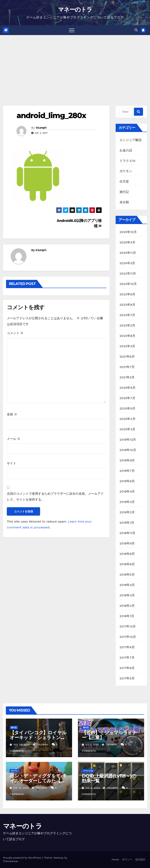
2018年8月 (127, 554)
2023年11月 (128, 274)
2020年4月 (128, 419)
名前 (12, 414)
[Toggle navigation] (72, 30)
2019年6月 (127, 481)
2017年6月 (127, 668)
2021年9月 (127, 357)
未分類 (124, 202)
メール (14, 439)
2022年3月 (127, 346)
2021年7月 (127, 367)
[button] (136, 30)
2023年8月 (127, 305)
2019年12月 (128, 440)
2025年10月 (128, 232)
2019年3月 (127, 502)
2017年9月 (127, 647)
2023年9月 (127, 294)
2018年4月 (127, 585)
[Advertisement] (75, 64)
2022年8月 (127, 336)
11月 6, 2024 (93, 788)
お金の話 (126, 150)
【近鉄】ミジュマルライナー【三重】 (109, 735)
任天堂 (124, 181)
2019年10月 (128, 450)
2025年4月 (127, 242)
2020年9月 (128, 388)
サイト (12, 463)
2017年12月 (128, 626)
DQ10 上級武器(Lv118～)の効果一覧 (109, 778)
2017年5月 (127, 678)
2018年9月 (127, 543)
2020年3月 (127, 429)
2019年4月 (127, 491)
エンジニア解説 (131, 140)
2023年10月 (128, 284)
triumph (41, 128)
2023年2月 (127, 325)
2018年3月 (127, 595)
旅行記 (124, 192)
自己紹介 (140, 859)
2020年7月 (127, 398)
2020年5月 (127, 408)
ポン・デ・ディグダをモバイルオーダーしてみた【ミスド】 (37, 781)
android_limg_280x (51, 115)
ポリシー (127, 859)
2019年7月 (127, 471)
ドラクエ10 (127, 161)
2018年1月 (127, 616)
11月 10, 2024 (21, 788)
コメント (15, 333)
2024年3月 (127, 263)
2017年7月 (127, 658)
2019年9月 (127, 460)
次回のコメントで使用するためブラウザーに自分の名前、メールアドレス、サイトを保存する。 (55, 497)
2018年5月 (127, 575)
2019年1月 (127, 523)
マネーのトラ (75, 9)
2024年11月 (128, 253)
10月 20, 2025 (22, 745)
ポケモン (126, 171)
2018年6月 (127, 564)
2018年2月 (127, 606)
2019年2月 (127, 512)
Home (115, 859)
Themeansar (10, 861)
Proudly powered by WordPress (23, 858)
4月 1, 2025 (92, 745)
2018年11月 (127, 533)
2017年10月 (128, 637)
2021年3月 (127, 377)
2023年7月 (127, 315)
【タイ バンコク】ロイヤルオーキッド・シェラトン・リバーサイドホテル (38, 737)
